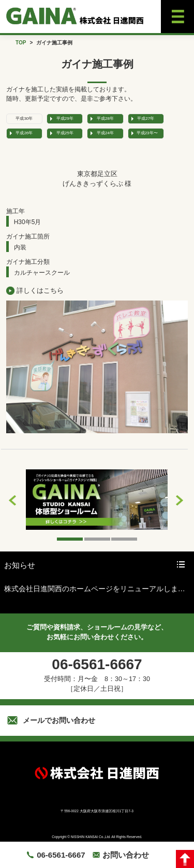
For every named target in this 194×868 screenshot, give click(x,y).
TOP (21, 43)
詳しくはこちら (40, 290)
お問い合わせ (126, 855)
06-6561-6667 (61, 855)
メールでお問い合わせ (59, 720)
